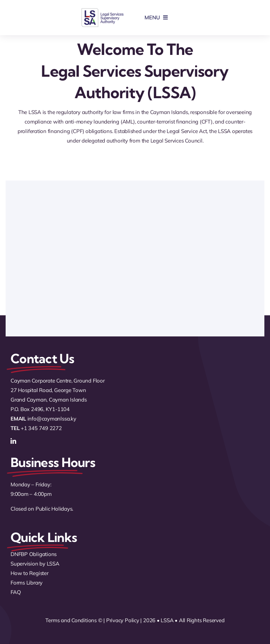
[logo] (102, 10)
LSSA (167, 620)
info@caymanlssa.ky (52, 419)
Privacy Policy (123, 620)
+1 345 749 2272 (41, 428)
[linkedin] (13, 441)
